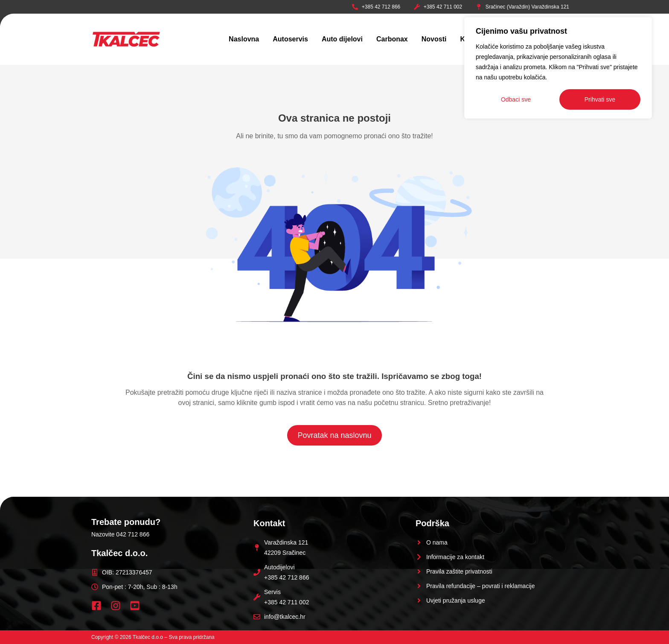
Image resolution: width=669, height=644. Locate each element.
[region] (558, 68)
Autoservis (290, 39)
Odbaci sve (516, 99)
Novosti (434, 39)
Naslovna (244, 39)
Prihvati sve (600, 99)
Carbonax (392, 39)
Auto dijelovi (342, 39)
